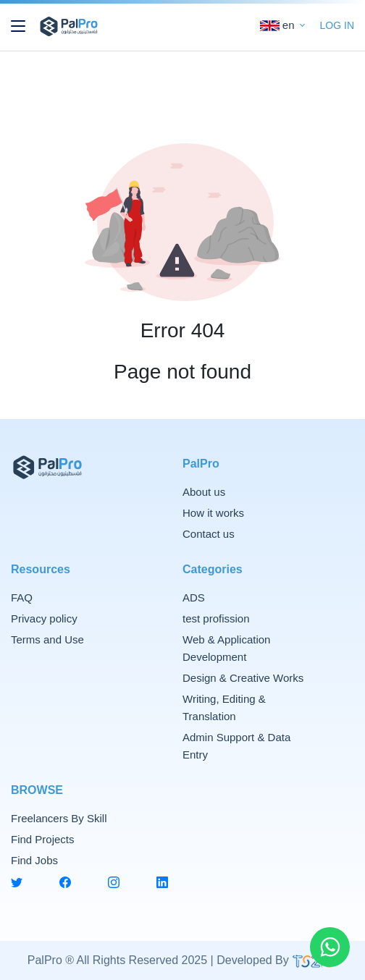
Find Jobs (34, 860)
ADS (194, 597)
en (279, 25)
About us (204, 492)
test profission (216, 618)
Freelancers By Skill (59, 818)
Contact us (209, 534)
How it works (213, 513)
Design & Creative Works (243, 678)
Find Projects (43, 839)
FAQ (22, 597)
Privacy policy (44, 618)
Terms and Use (47, 639)
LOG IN (337, 25)
